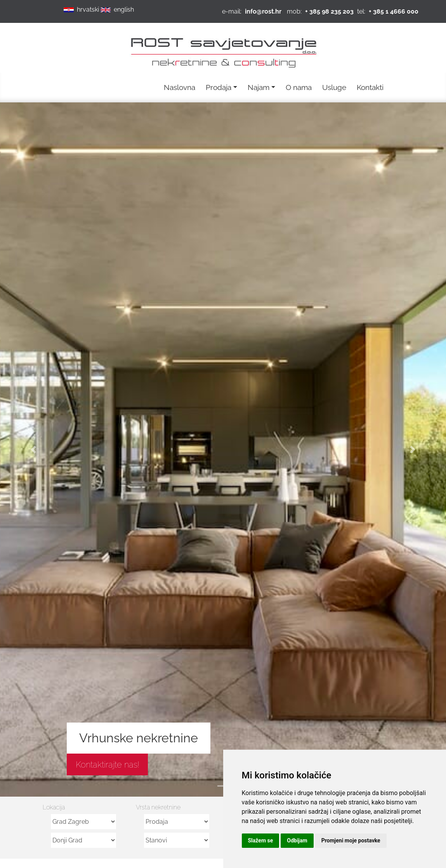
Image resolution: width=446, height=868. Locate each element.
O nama (299, 87)
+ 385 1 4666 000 (394, 11)
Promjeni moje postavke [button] (351, 840)
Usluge (334, 87)
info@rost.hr (263, 11)
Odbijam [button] (297, 840)
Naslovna (180, 87)
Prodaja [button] (219, 87)
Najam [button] (259, 87)
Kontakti (370, 87)
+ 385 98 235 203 (329, 11)
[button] (33, 450)
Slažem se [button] (261, 840)
